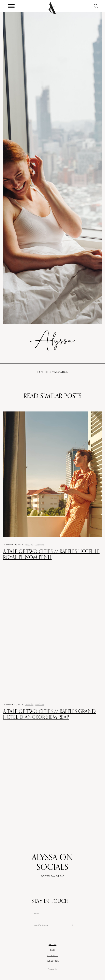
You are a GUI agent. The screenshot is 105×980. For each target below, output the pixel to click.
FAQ (53, 950)
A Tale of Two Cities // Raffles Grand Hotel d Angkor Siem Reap (49, 714)
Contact (52, 955)
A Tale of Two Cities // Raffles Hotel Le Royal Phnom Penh (51, 554)
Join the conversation (53, 372)
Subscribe (52, 961)
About (53, 944)
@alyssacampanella (52, 876)
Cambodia (29, 545)
